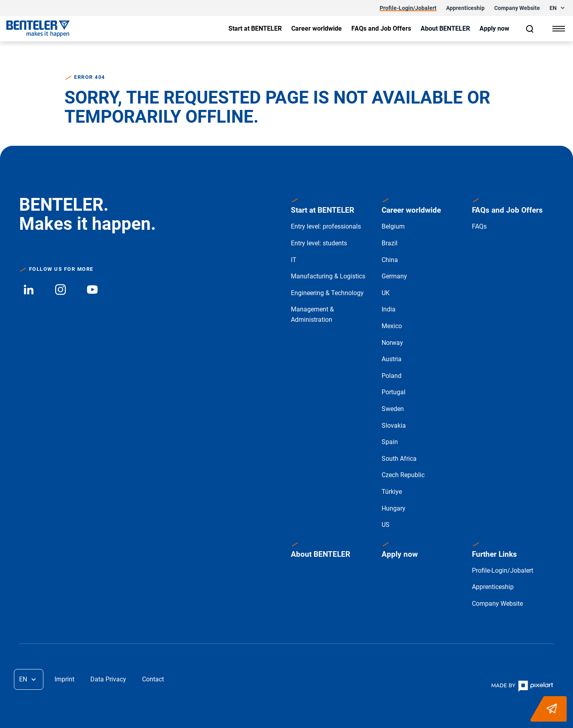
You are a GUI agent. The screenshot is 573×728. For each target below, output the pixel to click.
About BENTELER (321, 554)
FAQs (479, 226)
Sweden (393, 409)
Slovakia (394, 426)
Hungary (394, 508)
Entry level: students (319, 243)
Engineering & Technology (327, 293)
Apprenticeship (493, 587)
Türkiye (392, 492)
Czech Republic (403, 475)
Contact (153, 679)
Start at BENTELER (323, 210)
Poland (392, 376)
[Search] (530, 29)
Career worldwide (411, 210)
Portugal (394, 392)
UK (386, 293)
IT (294, 260)
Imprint (64, 679)
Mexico (392, 326)
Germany (394, 276)
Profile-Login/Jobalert (503, 570)
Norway (392, 343)
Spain (390, 442)
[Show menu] (559, 29)
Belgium (393, 226)
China (390, 260)
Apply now (400, 554)
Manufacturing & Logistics (328, 276)
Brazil (390, 243)
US (386, 525)
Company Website (497, 604)
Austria (392, 359)
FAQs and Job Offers (507, 210)
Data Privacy (108, 679)
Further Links (494, 554)
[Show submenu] (255, 29)
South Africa (399, 459)
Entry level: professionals (326, 226)
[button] (558, 8)
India (389, 309)
